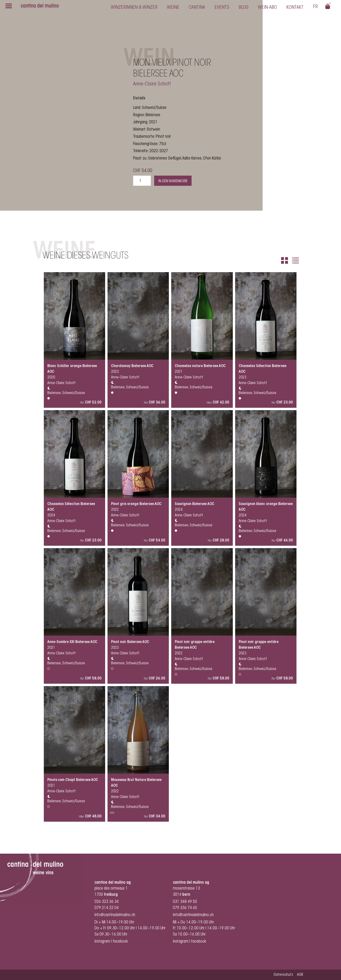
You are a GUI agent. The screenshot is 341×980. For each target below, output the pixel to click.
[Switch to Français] (315, 7)
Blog (244, 8)
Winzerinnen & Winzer (134, 8)
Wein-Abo (267, 8)
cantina (197, 8)
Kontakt (295, 8)
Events (222, 8)
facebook (121, 942)
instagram (102, 942)
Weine (173, 8)
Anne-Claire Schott (152, 84)
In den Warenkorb (173, 181)
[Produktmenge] (142, 181)
